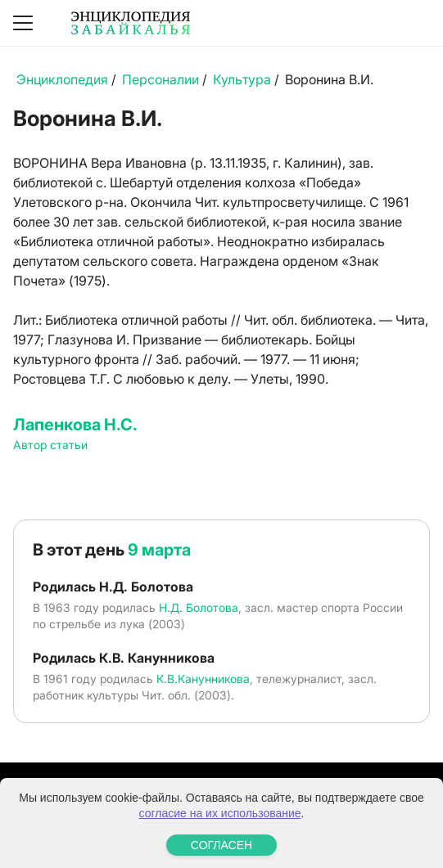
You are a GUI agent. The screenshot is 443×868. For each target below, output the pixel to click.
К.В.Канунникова (203, 679)
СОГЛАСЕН (221, 845)
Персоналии (160, 79)
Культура (242, 79)
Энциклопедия (62, 79)
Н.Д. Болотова (199, 607)
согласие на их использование (220, 813)
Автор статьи (50, 445)
